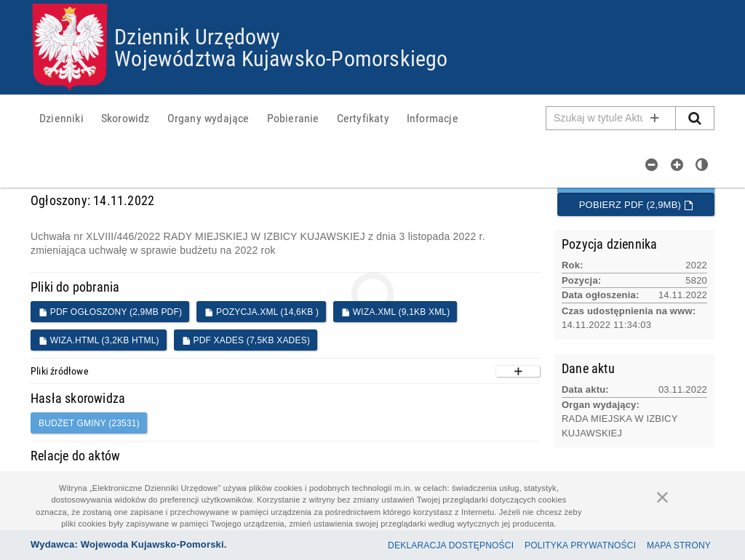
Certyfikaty (363, 118)
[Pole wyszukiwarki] (611, 118)
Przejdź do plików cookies (373, 4)
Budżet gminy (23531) (89, 423)
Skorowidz (126, 118)
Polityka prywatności (580, 545)
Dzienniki (61, 118)
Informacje (433, 118)
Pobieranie (293, 118)
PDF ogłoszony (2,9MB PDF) (110, 312)
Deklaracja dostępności (451, 545)
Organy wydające (208, 118)
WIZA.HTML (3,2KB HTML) (99, 340)
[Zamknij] (663, 497)
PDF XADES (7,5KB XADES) (246, 340)
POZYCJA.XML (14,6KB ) (262, 312)
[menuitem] (61, 118)
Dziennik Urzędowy (197, 36)
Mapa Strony (679, 545)
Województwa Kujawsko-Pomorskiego (281, 58)
